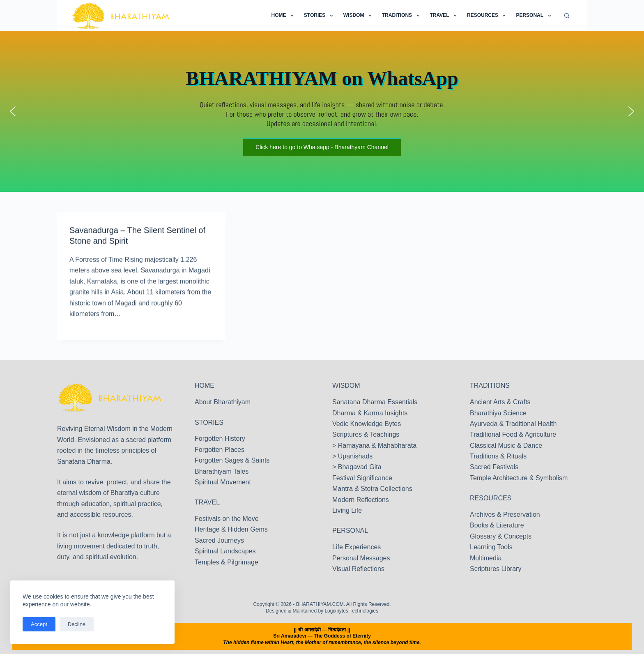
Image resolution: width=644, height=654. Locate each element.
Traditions (402, 16)
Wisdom (359, 16)
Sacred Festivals (494, 467)
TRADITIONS (490, 386)
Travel (445, 16)
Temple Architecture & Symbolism (519, 478)
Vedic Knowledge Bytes (367, 424)
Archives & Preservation (505, 515)
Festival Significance (362, 478)
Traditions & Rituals (498, 456)
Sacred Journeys (219, 540)
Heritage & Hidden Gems (231, 529)
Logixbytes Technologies (351, 611)
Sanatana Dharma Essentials (375, 402)
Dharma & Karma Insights (370, 413)
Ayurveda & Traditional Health (513, 424)
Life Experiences (356, 547)
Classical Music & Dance (506, 446)
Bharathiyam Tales (222, 471)
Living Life (347, 510)
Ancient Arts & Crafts (500, 402)
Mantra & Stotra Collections (372, 489)
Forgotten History (220, 439)
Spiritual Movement (223, 482)
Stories (320, 16)
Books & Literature (497, 525)
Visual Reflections (358, 569)
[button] (13, 111)
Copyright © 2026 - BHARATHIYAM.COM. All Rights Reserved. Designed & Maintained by (322, 608)
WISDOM (346, 386)
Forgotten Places (220, 450)
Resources (488, 16)
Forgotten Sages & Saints (232, 460)
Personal (535, 16)
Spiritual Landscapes (225, 551)
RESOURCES (491, 498)
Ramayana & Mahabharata (377, 446)
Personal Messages (361, 558)
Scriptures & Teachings (366, 434)
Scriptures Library (496, 569)
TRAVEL (207, 502)
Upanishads (355, 456)
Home (284, 16)
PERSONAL (350, 531)
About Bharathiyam (223, 402)
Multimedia (486, 558)
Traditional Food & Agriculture (513, 434)
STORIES (209, 423)
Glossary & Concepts (501, 536)
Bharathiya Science (498, 413)
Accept (39, 624)
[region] (322, 111)
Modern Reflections (361, 500)
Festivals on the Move (227, 519)
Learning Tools (491, 547)
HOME (205, 386)
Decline (77, 624)
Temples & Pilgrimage (227, 562)
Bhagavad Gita (360, 467)
